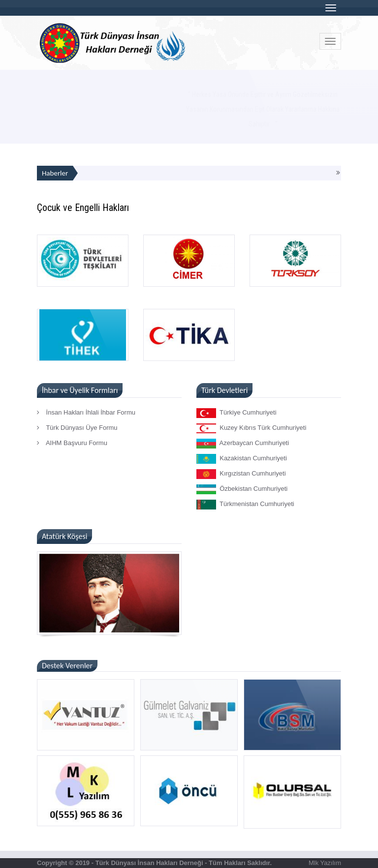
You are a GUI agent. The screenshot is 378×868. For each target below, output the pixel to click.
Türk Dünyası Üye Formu (77, 428)
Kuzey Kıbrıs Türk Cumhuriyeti (251, 428)
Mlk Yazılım (325, 863)
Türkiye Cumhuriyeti (236, 413)
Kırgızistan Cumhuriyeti (241, 474)
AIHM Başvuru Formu (72, 443)
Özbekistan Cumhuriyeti (242, 489)
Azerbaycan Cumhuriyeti (243, 444)
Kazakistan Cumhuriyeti (242, 459)
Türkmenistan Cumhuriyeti (245, 505)
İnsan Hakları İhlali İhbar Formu (86, 412)
